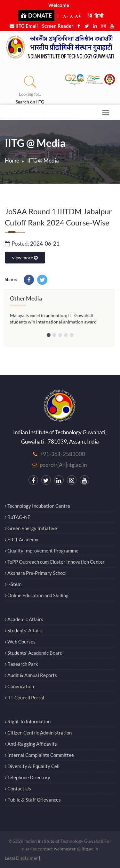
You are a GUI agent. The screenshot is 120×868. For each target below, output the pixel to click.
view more (25, 258)
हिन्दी (96, 16)
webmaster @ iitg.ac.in (76, 849)
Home (12, 160)
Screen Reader (58, 26)
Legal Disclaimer (21, 858)
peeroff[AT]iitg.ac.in (63, 465)
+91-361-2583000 (62, 454)
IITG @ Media (43, 160)
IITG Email (24, 26)
